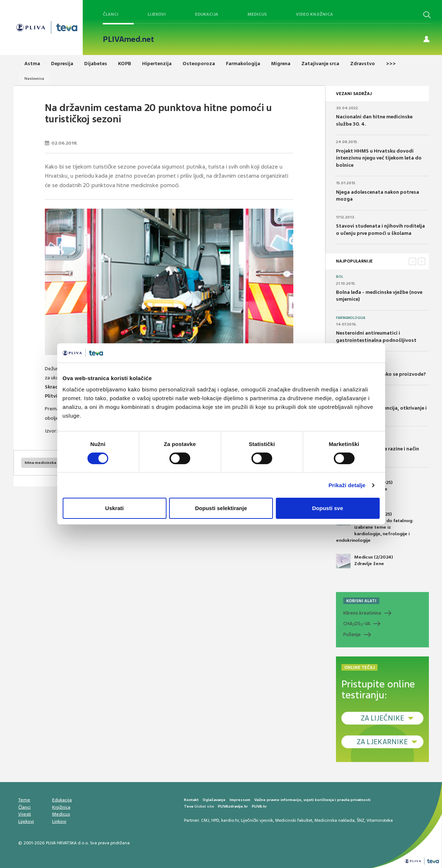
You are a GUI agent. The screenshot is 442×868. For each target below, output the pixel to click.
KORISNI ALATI (361, 601)
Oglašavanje (214, 800)
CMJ (205, 820)
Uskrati (115, 508)
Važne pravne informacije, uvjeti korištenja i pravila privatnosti (312, 800)
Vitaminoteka (380, 820)
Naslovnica (34, 78)
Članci (111, 14)
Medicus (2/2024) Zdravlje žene (364, 561)
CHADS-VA (357, 624)
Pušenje (352, 634)
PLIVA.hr (259, 806)
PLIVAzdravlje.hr (233, 806)
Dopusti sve (327, 508)
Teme (24, 800)
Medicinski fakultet (294, 820)
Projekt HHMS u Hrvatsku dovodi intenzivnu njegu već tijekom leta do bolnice (379, 158)
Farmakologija (351, 318)
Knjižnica (61, 807)
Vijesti (25, 814)
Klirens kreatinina (362, 613)
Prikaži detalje (347, 485)
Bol (340, 277)
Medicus (257, 14)
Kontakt (191, 800)
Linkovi (59, 821)
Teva (189, 806)
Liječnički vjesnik (257, 820)
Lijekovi (157, 14)
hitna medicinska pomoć (47, 463)
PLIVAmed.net (128, 39)
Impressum (240, 800)
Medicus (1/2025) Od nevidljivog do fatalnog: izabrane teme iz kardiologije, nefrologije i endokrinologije (375, 527)
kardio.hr (230, 820)
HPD (215, 820)
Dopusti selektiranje (221, 508)
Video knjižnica (314, 14)
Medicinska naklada (335, 820)
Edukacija (207, 14)
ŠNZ (361, 820)
